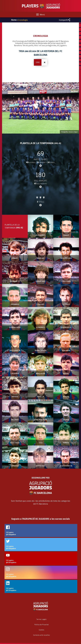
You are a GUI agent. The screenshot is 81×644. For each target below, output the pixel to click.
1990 (38, 62)
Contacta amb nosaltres (42, 635)
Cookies (42, 630)
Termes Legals (42, 619)
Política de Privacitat (42, 625)
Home (14, 20)
